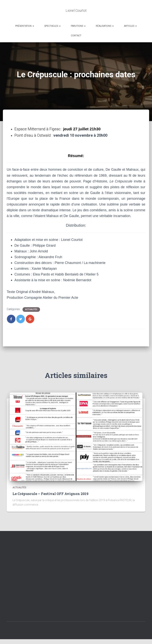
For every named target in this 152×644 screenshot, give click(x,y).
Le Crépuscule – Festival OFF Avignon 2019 (50, 494)
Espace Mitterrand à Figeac (38, 129)
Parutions (78, 26)
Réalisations (105, 26)
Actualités (31, 309)
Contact (76, 36)
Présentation (25, 26)
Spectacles (52, 26)
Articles (130, 26)
